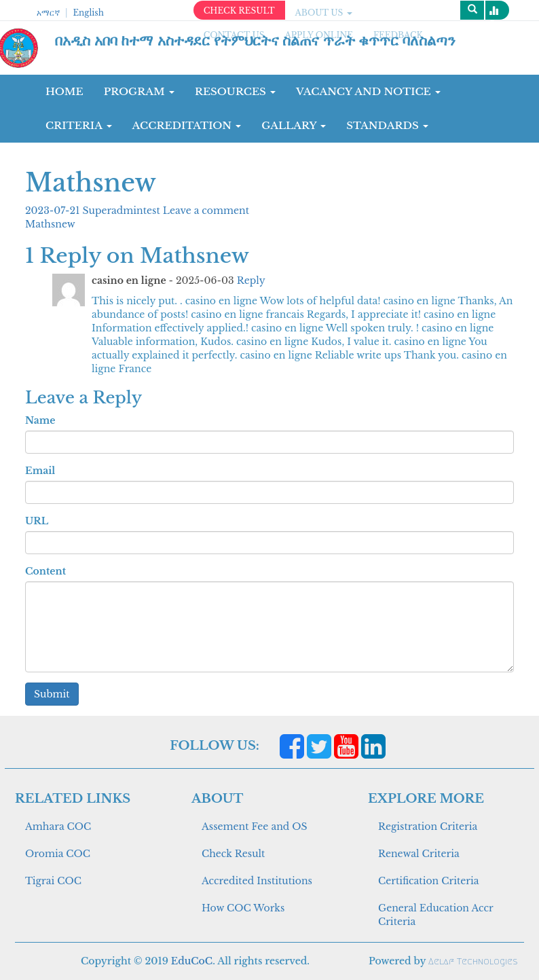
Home (64, 91)
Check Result (233, 854)
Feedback (398, 35)
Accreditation (187, 125)
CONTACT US (234, 35)
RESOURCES (235, 91)
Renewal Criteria (419, 854)
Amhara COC (58, 827)
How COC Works (243, 908)
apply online (319, 35)
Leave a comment (206, 211)
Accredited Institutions (257, 881)
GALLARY (294, 125)
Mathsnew (50, 224)
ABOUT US (324, 13)
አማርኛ (48, 13)
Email (40, 471)
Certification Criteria (428, 881)
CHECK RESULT (239, 11)
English (88, 13)
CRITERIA (79, 125)
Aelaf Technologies (473, 961)
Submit (52, 694)
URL (37, 521)
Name (40, 420)
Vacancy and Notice (368, 91)
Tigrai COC (53, 881)
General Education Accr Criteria (435, 915)
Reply (251, 280)
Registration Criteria (428, 827)
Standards (387, 125)
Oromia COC (58, 854)
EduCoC (192, 961)
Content (45, 571)
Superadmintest (123, 211)
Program (139, 91)
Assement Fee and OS (255, 827)
